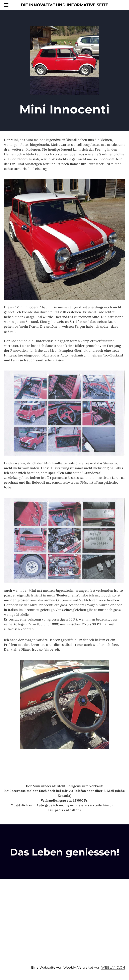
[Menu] (7, 5)
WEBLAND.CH (113, 967)
